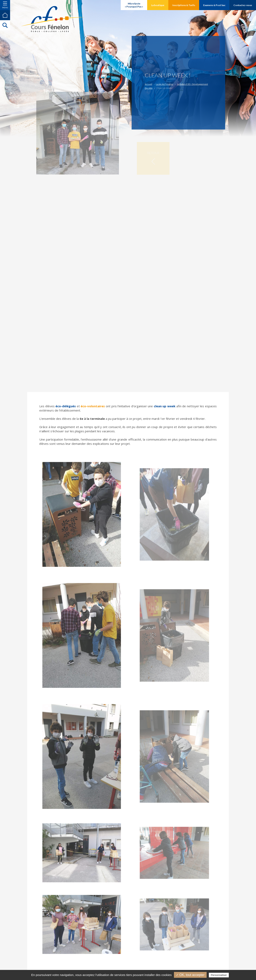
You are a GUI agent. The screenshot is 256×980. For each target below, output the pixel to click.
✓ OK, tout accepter (190, 975)
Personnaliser (219, 975)
